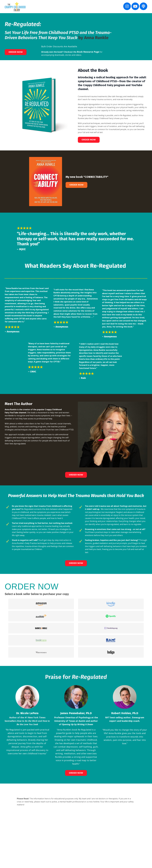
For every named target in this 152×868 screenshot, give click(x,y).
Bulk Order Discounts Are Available (59, 46)
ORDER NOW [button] (17, 52)
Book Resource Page (93, 52)
